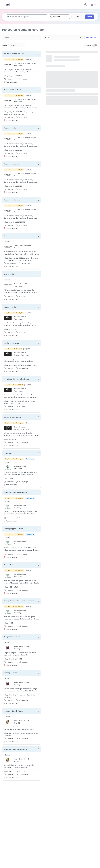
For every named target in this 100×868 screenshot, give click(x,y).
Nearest (17, 45)
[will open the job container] (22, 71)
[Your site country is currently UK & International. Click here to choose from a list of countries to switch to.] (93, 5)
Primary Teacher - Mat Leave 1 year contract (19, 601)
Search (90, 17)
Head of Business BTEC (12, 90)
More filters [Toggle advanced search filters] (91, 38)
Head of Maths (9, 565)
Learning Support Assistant (13, 529)
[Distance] (77, 17)
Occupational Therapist (12, 637)
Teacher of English (10, 307)
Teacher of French (10, 236)
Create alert (86, 45)
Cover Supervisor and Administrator (17, 379)
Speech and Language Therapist (15, 492)
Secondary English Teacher (13, 711)
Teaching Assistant (10, 673)
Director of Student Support (14, 54)
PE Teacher (8, 453)
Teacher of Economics (12, 164)
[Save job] (38, 54)
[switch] (95, 45)
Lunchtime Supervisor (12, 343)
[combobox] (27, 17)
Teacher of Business (11, 128)
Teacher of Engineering (12, 200)
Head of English (9, 274)
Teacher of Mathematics (12, 417)
